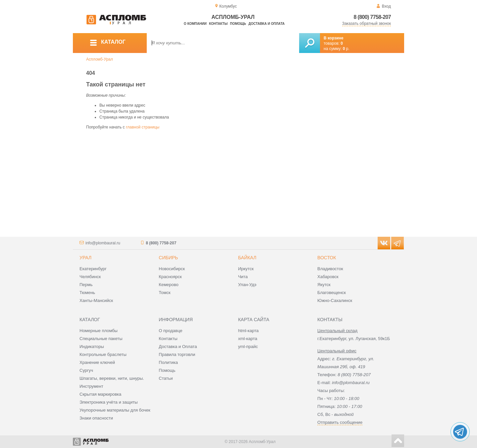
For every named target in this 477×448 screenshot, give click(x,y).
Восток (327, 258)
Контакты (218, 24)
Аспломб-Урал (100, 59)
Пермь (86, 285)
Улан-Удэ (247, 285)
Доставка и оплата (266, 24)
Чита (243, 277)
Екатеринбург (93, 269)
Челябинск (90, 277)
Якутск (324, 285)
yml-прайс (248, 347)
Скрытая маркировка (100, 394)
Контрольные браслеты (103, 354)
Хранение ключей (97, 362)
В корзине (334, 38)
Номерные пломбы (99, 331)
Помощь (238, 24)
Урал (85, 258)
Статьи (166, 378)
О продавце (170, 331)
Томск (164, 293)
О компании (195, 24)
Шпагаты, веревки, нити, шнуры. (112, 378)
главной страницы (143, 127)
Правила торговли (177, 354)
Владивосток (330, 269)
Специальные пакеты (101, 339)
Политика (168, 362)
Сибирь (168, 258)
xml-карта (248, 339)
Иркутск (246, 269)
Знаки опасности (96, 418)
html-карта (248, 331)
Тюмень (87, 293)
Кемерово (168, 285)
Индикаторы (92, 347)
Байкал (247, 258)
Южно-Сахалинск (335, 300)
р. (346, 49)
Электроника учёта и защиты (109, 402)
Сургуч (86, 370)
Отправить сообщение (340, 422)
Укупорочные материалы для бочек (115, 410)
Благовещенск (332, 293)
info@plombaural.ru (103, 243)
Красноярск (170, 277)
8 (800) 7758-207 (372, 17)
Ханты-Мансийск (96, 300)
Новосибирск (172, 269)
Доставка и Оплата (178, 347)
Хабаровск (328, 277)
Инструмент (91, 386)
